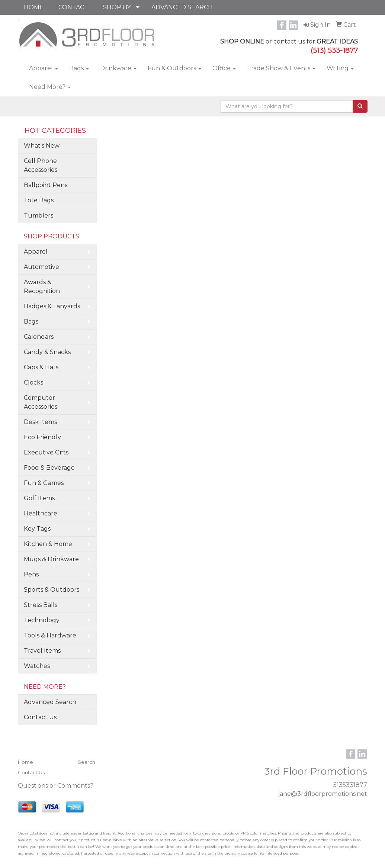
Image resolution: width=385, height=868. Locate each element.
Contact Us (40, 717)
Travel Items (42, 651)
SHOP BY (117, 7)
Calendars (39, 337)
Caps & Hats (41, 367)
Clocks (33, 382)
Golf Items (39, 498)
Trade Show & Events (281, 68)
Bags (79, 68)
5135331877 (350, 785)
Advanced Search (50, 702)
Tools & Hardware (50, 635)
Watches (37, 666)
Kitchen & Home (48, 544)
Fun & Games (44, 483)
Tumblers (38, 216)
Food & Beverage (49, 468)
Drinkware (118, 68)
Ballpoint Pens (46, 185)
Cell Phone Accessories (41, 165)
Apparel (44, 68)
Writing (340, 68)
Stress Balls (41, 605)
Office (224, 68)
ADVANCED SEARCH (182, 7)
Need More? (50, 87)
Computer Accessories (41, 402)
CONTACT (73, 7)
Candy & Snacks (47, 352)
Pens (31, 574)
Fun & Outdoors (174, 68)
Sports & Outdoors (52, 590)
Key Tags (37, 529)
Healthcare (41, 513)
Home (25, 762)
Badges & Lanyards (52, 306)
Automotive (41, 267)
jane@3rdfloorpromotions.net (323, 794)
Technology (42, 620)
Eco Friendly (42, 437)
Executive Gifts (46, 452)
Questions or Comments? (56, 786)
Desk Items (40, 422)
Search (86, 762)
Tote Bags (39, 200)
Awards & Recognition (42, 287)
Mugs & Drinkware (51, 559)
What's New (42, 146)
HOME (34, 7)
